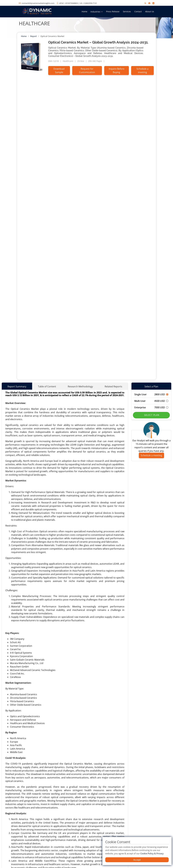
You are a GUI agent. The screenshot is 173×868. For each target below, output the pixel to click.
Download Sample (59, 71)
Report (34, 36)
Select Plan (151, 415)
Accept (137, 860)
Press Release (113, 11)
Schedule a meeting (142, 71)
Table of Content (47, 386)
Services (127, 11)
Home (84, 11)
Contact (138, 11)
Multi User (151, 401)
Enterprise (151, 407)
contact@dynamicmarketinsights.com (38, 3)
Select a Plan (151, 386)
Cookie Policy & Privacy (152, 853)
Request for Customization (87, 71)
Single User (151, 394)
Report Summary (17, 386)
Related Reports (113, 386)
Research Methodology (80, 386)
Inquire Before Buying (117, 71)
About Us (150, 11)
